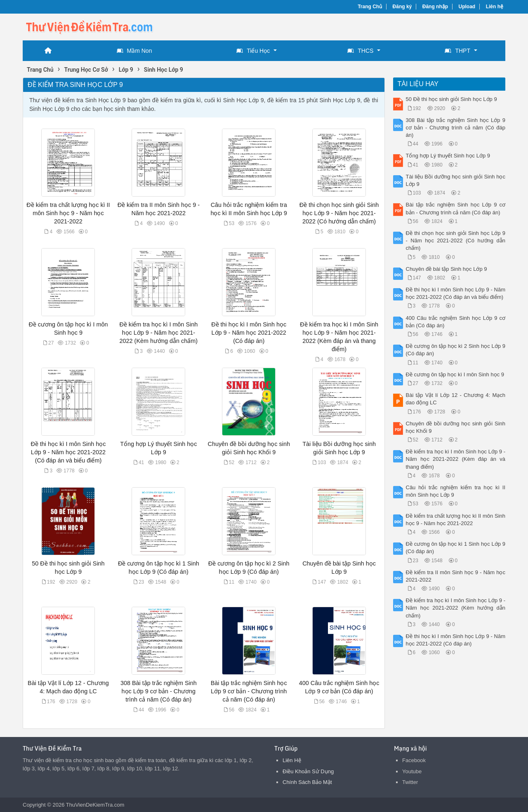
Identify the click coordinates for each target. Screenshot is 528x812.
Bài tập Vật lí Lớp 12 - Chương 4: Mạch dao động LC (456, 399)
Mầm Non (134, 51)
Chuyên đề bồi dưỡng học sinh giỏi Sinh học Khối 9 (456, 427)
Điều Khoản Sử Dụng (308, 771)
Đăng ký (402, 7)
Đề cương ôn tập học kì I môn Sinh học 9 (455, 374)
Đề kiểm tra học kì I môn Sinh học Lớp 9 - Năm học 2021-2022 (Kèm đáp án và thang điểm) (456, 459)
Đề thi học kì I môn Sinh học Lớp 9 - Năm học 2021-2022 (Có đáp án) (249, 333)
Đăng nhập (435, 7)
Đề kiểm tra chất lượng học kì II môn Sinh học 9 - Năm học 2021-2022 (68, 213)
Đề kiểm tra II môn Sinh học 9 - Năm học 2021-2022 (456, 576)
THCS (360, 51)
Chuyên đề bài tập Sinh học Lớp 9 (447, 269)
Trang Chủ (370, 7)
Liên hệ (495, 7)
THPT (457, 51)
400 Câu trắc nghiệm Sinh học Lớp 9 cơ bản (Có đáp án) (456, 322)
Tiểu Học (253, 51)
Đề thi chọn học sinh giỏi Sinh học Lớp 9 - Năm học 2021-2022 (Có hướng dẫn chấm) (339, 213)
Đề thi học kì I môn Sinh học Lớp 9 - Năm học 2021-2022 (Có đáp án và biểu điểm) (68, 452)
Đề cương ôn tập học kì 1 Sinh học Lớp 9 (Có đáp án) (456, 548)
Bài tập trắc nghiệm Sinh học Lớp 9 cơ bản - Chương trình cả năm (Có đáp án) (249, 691)
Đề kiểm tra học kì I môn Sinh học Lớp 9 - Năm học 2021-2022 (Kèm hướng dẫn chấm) (158, 333)
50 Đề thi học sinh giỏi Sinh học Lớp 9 (451, 99)
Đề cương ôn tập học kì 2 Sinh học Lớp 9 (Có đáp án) (456, 350)
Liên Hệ (292, 760)
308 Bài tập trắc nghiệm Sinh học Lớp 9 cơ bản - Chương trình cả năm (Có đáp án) (159, 691)
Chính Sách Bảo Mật (307, 782)
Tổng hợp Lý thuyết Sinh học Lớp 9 (448, 156)
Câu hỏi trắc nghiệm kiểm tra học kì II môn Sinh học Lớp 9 (456, 491)
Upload (467, 7)
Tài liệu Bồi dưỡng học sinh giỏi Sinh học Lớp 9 (456, 180)
